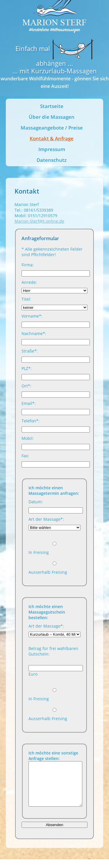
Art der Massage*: (46, 519)
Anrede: (29, 282)
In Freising (39, 552)
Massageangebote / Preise (52, 128)
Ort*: (26, 386)
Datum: (36, 502)
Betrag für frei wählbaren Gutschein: (53, 651)
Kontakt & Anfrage (52, 138)
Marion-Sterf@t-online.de (39, 221)
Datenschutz (52, 160)
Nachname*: (34, 333)
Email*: (29, 403)
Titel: (26, 299)
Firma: (28, 265)
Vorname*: (32, 316)
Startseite (52, 106)
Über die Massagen (52, 117)
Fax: (25, 456)
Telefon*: (31, 421)
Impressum (52, 149)
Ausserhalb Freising (48, 572)
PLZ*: (27, 368)
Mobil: (28, 438)
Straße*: (30, 351)
